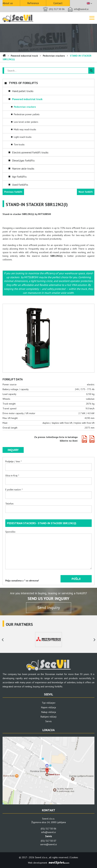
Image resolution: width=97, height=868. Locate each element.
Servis (48, 721)
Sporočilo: (48, 551)
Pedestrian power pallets (27, 114)
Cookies (74, 857)
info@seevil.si (81, 9)
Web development (38, 863)
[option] (48, 640)
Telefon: (48, 506)
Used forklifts (20, 185)
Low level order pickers (26, 122)
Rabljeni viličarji (48, 717)
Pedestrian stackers (54, 56)
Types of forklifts (23, 83)
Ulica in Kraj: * (48, 478)
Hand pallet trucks (23, 91)
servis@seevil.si (48, 844)
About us (8, 3)
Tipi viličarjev (49, 703)
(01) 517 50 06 (57, 9)
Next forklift (86, 192)
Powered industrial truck (24, 56)
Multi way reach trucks (25, 129)
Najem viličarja (48, 707)
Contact (58, 3)
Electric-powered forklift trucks (30, 152)
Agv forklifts (19, 177)
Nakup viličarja (49, 712)
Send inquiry (49, 608)
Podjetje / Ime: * (48, 464)
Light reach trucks (23, 137)
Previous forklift (13, 192)
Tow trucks (19, 144)
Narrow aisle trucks (23, 168)
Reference (33, 3)
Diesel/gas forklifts (23, 160)
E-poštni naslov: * (48, 492)
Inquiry (13, 450)
